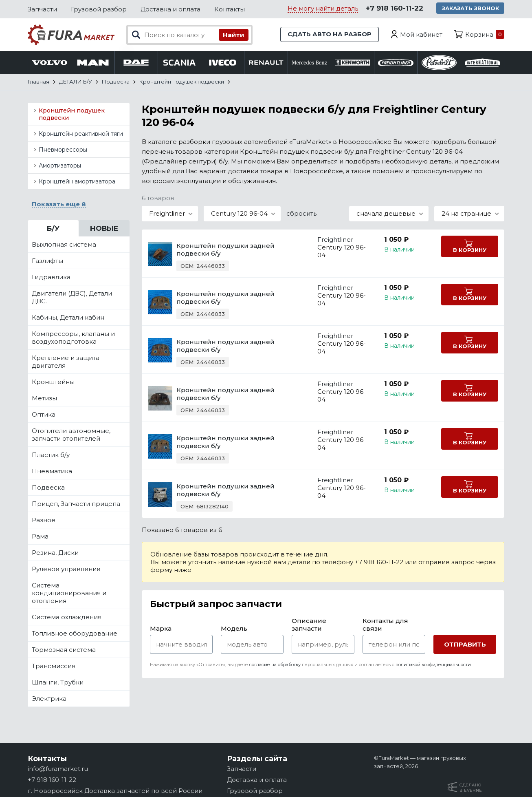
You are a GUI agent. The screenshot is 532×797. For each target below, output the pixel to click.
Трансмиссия (54, 666)
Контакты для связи (385, 625)
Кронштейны (53, 382)
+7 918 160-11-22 (393, 9)
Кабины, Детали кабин (68, 318)
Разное (44, 520)
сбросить (301, 214)
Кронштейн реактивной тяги (81, 134)
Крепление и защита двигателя (66, 362)
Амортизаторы (60, 166)
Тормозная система (64, 650)
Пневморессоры (63, 150)
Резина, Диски (55, 553)
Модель (234, 629)
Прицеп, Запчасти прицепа (76, 504)
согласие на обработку (275, 665)
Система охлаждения (67, 617)
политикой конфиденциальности (433, 665)
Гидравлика (51, 277)
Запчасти (42, 9)
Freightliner (330, 240)
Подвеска (48, 488)
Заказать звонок (470, 8)
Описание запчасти (309, 625)
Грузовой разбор (99, 9)
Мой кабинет (421, 34)
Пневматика (52, 471)
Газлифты (47, 261)
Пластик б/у (51, 455)
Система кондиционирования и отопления (69, 593)
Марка (161, 629)
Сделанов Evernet (472, 788)
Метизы (44, 398)
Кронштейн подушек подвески (72, 115)
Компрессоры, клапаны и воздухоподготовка (73, 338)
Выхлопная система (64, 245)
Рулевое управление (66, 569)
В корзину (467, 251)
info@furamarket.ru (58, 769)
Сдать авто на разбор (329, 34)
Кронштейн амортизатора (77, 182)
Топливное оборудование (75, 634)
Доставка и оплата (170, 9)
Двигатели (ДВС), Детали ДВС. (72, 298)
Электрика (49, 699)
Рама (40, 537)
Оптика (44, 415)
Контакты (230, 9)
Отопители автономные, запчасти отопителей (71, 435)
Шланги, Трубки (58, 683)
